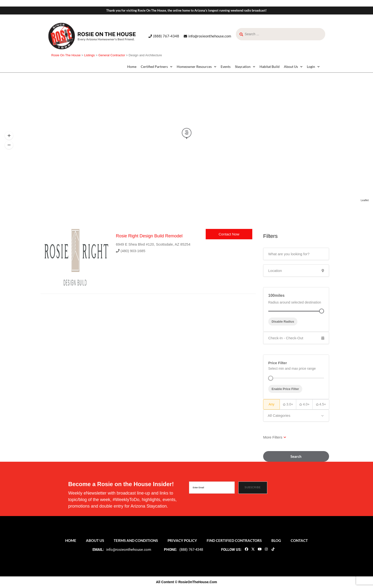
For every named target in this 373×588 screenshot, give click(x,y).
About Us (293, 67)
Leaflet (365, 200)
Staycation (245, 67)
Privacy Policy (182, 540)
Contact (299, 540)
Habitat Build (270, 67)
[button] (9, 145)
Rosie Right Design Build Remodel (149, 236)
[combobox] (296, 416)
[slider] (271, 378)
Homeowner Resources (197, 67)
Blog (276, 540)
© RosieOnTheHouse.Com (196, 582)
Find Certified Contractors (234, 540)
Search (296, 456)
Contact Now (229, 234)
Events (226, 67)
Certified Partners (157, 67)
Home (132, 67)
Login (313, 67)
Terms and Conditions (136, 540)
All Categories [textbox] (279, 415)
